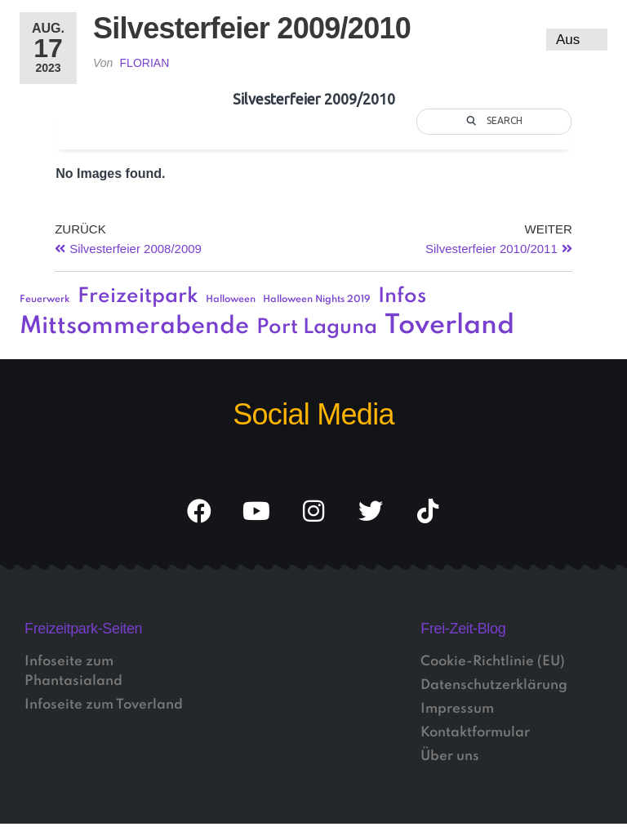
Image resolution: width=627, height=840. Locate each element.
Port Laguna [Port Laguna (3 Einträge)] (317, 328)
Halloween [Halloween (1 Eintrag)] (231, 300)
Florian (145, 63)
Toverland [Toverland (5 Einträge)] (449, 326)
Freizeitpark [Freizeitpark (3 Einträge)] (138, 297)
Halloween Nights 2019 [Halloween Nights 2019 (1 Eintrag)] (317, 300)
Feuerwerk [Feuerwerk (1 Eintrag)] (45, 300)
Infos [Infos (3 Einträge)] (402, 297)
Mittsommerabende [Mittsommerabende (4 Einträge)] (134, 327)
